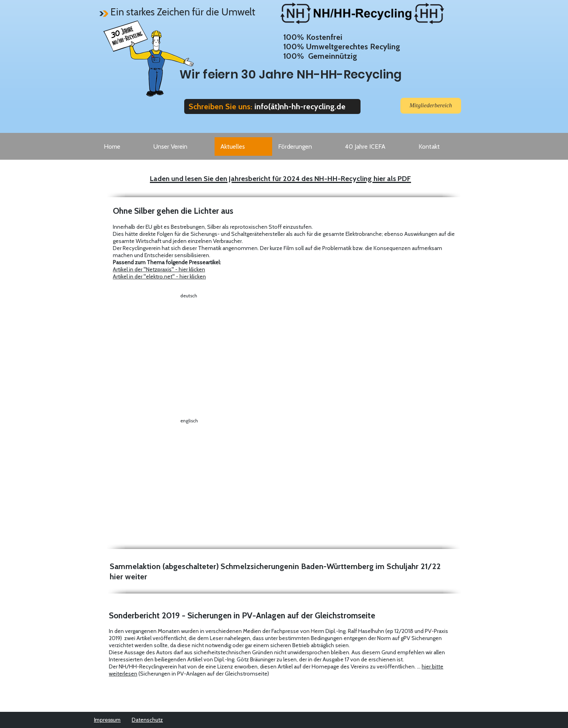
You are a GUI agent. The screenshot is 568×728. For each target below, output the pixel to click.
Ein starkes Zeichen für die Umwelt (183, 12)
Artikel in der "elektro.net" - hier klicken (159, 276)
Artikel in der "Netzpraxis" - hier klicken (159, 269)
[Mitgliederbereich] (431, 106)
